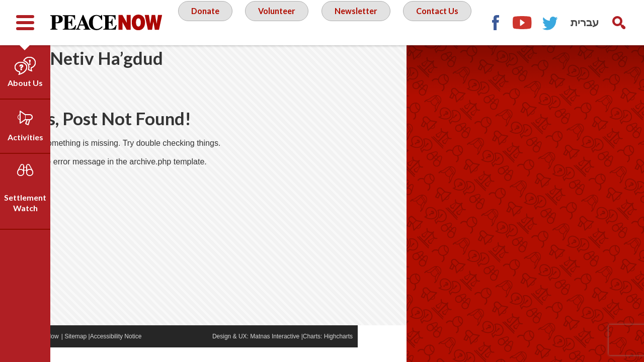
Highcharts (387, 351)
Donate (242, 22)
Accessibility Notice (165, 351)
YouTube (591, 68)
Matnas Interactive (324, 351)
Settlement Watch (25, 203)
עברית (585, 22)
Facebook (563, 68)
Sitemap (124, 351)
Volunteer (317, 22)
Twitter (619, 68)
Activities (25, 137)
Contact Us (325, 62)
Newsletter (400, 22)
